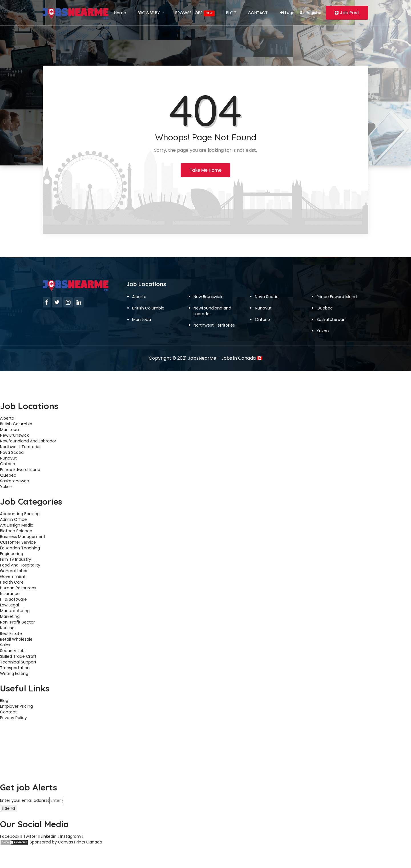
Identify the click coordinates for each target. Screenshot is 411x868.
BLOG (232, 13)
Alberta (139, 297)
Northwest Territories (214, 325)
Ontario (262, 319)
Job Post (347, 13)
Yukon (323, 331)
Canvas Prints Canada (80, 842)
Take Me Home (205, 170)
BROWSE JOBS (195, 13)
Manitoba (142, 319)
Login (288, 13)
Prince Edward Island (337, 297)
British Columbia (148, 308)
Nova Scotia (267, 297)
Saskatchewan (331, 319)
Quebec (325, 308)
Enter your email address (25, 800)
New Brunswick (208, 297)
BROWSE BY (151, 13)
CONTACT (258, 13)
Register (311, 13)
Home (120, 13)
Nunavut (263, 308)
